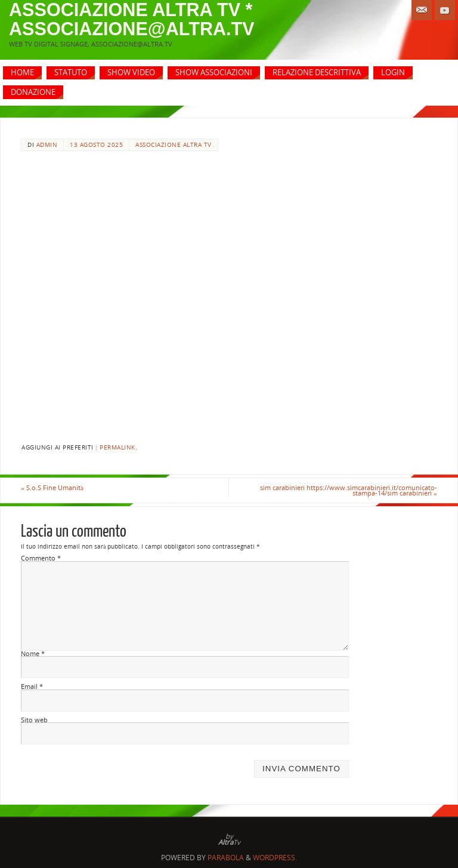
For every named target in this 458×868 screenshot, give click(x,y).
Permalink (117, 447)
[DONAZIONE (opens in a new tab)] (33, 92)
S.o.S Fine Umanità (52, 487)
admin (47, 145)
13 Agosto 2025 (96, 145)
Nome (33, 654)
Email (32, 687)
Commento (41, 558)
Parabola (226, 858)
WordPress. (275, 858)
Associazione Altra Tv (174, 145)
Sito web (34, 720)
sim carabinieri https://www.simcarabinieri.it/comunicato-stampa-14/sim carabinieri (349, 490)
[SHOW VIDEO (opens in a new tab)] (131, 73)
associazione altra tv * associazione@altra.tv (132, 19)
